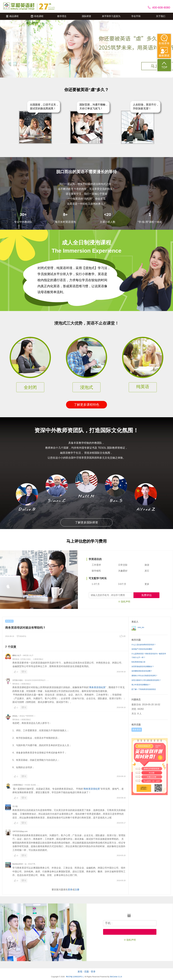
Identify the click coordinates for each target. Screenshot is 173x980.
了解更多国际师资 (86, 522)
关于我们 (161, 16)
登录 (70, 890)
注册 (77, 890)
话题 (86, 972)
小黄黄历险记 (38, 659)
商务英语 (9, 621)
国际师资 (86, 16)
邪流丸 (15, 716)
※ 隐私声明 (124, 602)
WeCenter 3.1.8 (116, 977)
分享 (123, 636)
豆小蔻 (15, 806)
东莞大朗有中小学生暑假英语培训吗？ (146, 680)
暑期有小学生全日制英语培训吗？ (144, 676)
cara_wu (141, 627)
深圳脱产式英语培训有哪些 (142, 649)
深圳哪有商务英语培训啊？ (142, 671)
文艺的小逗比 (26, 659)
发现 (80, 972)
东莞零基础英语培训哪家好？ (143, 667)
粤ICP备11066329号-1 (75, 977)
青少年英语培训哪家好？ (141, 685)
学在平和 (136, 16)
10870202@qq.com (20, 831)
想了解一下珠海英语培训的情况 (144, 689)
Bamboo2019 (18, 864)
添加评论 (21, 636)
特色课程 (37, 16)
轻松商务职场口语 (138, 662)
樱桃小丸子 (17, 655)
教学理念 (62, 16)
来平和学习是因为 (111, 16)
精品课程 (12, 16)
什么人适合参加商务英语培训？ (144, 645)
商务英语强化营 (97, 687)
